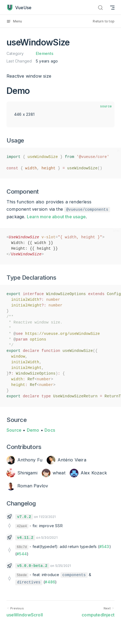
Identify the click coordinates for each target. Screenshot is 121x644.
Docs (50, 430)
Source (14, 430)
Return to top (104, 21)
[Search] (100, 7)
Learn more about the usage (56, 217)
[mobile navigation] (112, 7)
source (106, 106)
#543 (104, 546)
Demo (33, 430)
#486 (50, 582)
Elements (45, 53)
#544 (22, 554)
